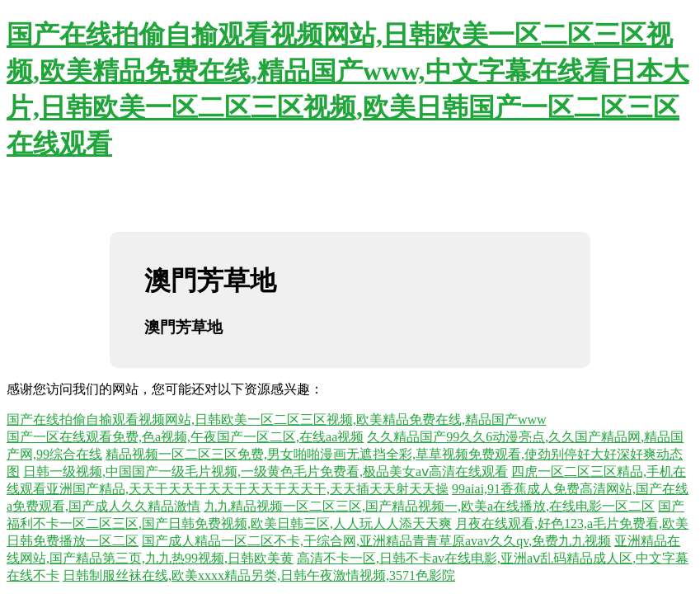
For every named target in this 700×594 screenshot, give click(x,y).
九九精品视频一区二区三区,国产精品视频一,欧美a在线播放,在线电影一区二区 (429, 506)
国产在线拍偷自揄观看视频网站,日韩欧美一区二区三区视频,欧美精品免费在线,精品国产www (277, 420)
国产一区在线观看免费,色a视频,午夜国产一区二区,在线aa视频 (185, 437)
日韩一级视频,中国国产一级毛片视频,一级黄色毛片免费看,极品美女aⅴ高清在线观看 (265, 471)
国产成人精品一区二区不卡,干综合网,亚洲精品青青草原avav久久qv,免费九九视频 (376, 541)
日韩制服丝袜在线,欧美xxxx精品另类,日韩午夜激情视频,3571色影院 (259, 575)
